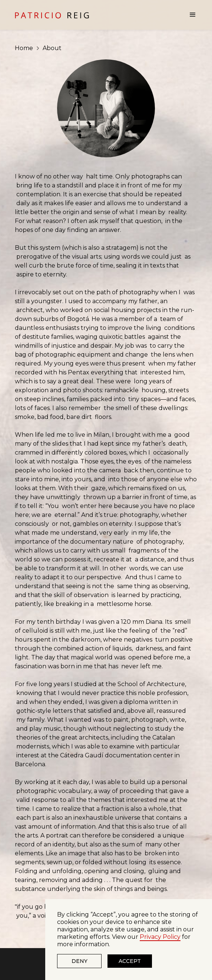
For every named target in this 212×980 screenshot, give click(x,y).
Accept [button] (130, 961)
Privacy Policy (160, 937)
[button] (191, 15)
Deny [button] (79, 961)
